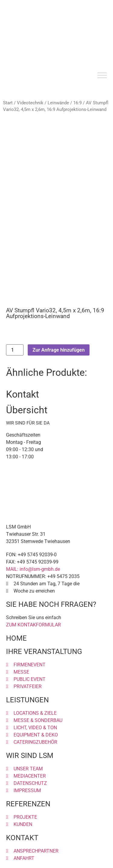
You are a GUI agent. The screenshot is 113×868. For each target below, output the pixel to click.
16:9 (77, 103)
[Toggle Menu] (102, 75)
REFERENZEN (28, 804)
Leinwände (58, 103)
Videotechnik (30, 103)
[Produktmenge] (15, 350)
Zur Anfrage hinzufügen (59, 350)
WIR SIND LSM (30, 756)
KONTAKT (22, 838)
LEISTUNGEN (27, 700)
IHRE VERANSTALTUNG (44, 652)
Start (8, 103)
